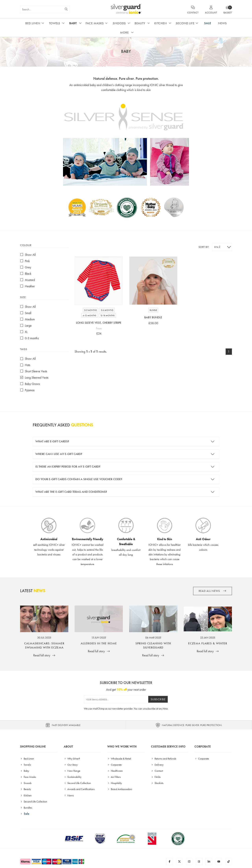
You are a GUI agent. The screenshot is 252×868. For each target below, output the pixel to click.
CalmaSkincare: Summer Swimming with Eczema (44, 645)
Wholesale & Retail (119, 759)
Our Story (71, 765)
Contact (157, 771)
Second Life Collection (34, 801)
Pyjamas (27, 390)
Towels (55, 23)
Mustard (27, 280)
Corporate (114, 765)
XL (24, 332)
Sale (208, 23)
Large (26, 326)
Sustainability (73, 777)
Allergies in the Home (99, 643)
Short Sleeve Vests (34, 371)
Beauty (140, 23)
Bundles (26, 808)
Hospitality (115, 783)
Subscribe (158, 699)
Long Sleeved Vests (34, 377)
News (222, 23)
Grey (26, 267)
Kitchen (161, 23)
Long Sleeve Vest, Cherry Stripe (99, 323)
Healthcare (115, 771)
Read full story (44, 655)
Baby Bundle (153, 317)
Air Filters (114, 777)
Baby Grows (30, 384)
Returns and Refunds (164, 759)
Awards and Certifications (79, 789)
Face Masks (95, 23)
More (124, 32)
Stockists (157, 783)
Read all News (212, 591)
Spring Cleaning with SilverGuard (153, 645)
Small (26, 313)
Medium (27, 319)
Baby (73, 23)
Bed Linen (33, 23)
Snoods (119, 23)
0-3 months (29, 338)
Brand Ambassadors (120, 789)
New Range (72, 771)
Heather (27, 286)
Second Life (185, 23)
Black (26, 274)
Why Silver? (72, 759)
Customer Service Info (168, 747)
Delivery (157, 765)
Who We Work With (122, 747)
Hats (25, 365)
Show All (28, 255)
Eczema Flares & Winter (208, 643)
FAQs (156, 777)
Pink (25, 261)
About (68, 747)
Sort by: (204, 247)
